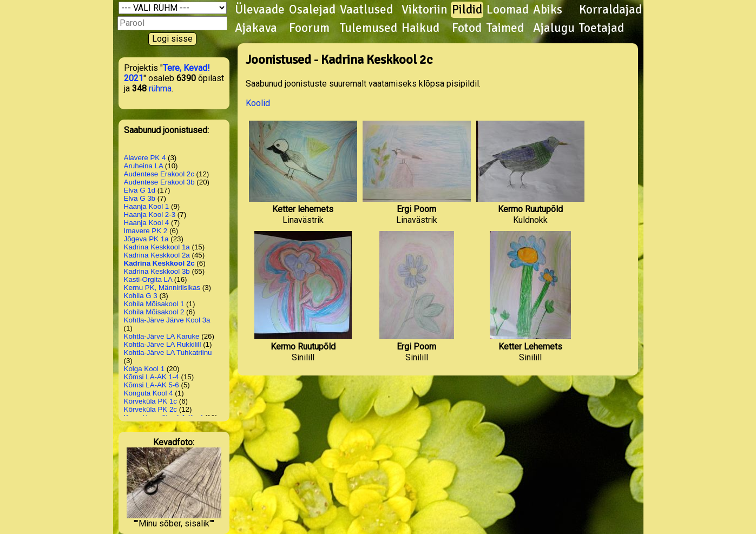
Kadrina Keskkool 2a (157, 255)
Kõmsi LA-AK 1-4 (152, 377)
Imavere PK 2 (146, 231)
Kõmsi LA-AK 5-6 (152, 385)
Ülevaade (260, 10)
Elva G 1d (140, 190)
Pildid (467, 10)
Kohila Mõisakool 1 (154, 304)
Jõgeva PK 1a (146, 239)
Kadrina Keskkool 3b (157, 271)
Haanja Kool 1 (147, 206)
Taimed (505, 28)
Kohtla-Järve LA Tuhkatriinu (168, 352)
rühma (160, 88)
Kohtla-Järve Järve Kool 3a (167, 320)
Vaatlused (366, 10)
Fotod (467, 28)
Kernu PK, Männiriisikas (162, 288)
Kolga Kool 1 (144, 369)
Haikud (420, 28)
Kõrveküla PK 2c (151, 409)
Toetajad (601, 28)
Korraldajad (610, 10)
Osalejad (312, 10)
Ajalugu (554, 28)
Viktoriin (425, 10)
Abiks (548, 10)
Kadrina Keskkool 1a (157, 247)
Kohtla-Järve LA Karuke (162, 336)
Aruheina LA (144, 166)
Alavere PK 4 (145, 158)
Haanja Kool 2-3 (150, 215)
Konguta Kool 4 (149, 393)
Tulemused (369, 28)
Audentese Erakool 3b (159, 182)
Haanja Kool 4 (147, 223)
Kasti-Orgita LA (148, 279)
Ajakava (256, 28)
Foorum (309, 28)
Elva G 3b (140, 198)
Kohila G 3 (141, 296)
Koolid (258, 103)
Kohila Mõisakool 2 (154, 312)
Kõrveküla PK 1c (151, 401)
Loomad (508, 10)
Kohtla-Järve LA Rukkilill (163, 344)
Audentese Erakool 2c (159, 174)
